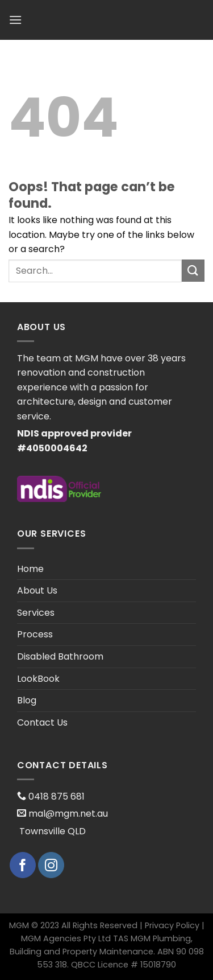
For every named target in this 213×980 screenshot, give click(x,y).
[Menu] (15, 20)
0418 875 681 (55, 796)
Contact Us (42, 722)
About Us (37, 590)
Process (35, 634)
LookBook (38, 679)
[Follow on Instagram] (51, 865)
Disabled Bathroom (60, 656)
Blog (27, 700)
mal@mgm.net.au (67, 814)
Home (30, 569)
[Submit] (193, 271)
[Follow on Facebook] (23, 865)
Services (36, 613)
